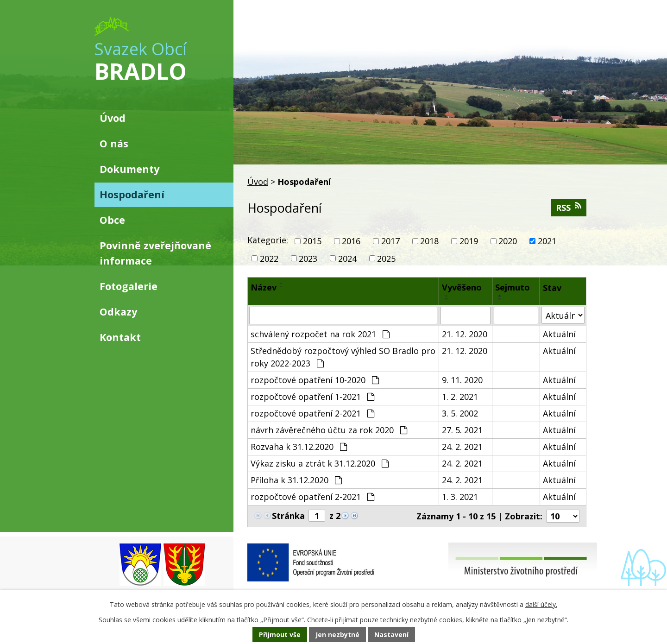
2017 (390, 241)
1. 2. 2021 (460, 397)
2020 (508, 241)
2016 (351, 241)
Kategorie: (268, 240)
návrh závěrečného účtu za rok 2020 (329, 430)
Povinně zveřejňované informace (155, 253)
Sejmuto (513, 287)
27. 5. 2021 (462, 430)
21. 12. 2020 (465, 334)
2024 (347, 258)
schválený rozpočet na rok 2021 (320, 334)
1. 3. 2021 (460, 497)
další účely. (541, 604)
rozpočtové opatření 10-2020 (315, 380)
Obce (112, 220)
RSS (569, 207)
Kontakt (120, 337)
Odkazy (118, 312)
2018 (429, 241)
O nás (114, 143)
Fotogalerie (129, 286)
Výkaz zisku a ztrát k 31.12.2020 (320, 463)
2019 (469, 241)
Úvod (258, 182)
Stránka (288, 516)
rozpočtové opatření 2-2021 (312, 413)
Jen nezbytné (337, 635)
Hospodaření (132, 194)
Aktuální (559, 334)
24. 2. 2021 (462, 447)
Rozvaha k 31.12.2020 (299, 447)
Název (264, 287)
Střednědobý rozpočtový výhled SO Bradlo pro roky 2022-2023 (343, 357)
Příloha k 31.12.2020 (296, 480)
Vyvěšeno (462, 287)
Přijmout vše (280, 635)
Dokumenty (129, 169)
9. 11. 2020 (462, 380)
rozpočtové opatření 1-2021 (312, 397)
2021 (547, 241)
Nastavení (391, 635)
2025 (386, 258)
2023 (308, 258)
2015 (312, 241)
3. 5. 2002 (460, 413)
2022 (269, 258)
